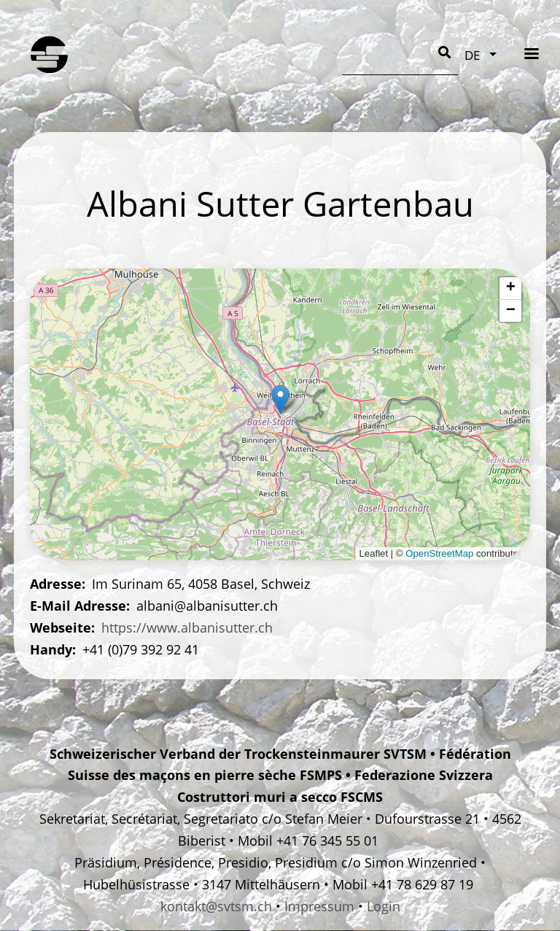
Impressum (319, 906)
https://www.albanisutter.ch (187, 627)
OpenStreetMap (439, 553)
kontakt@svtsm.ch (216, 906)
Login (384, 906)
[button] (280, 399)
